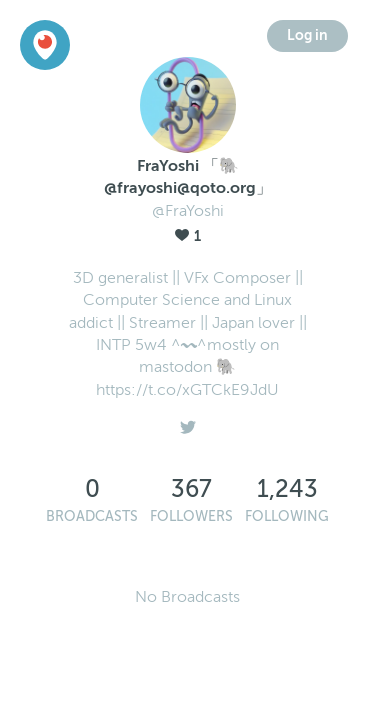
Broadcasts (92, 516)
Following (287, 516)
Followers (191, 516)
